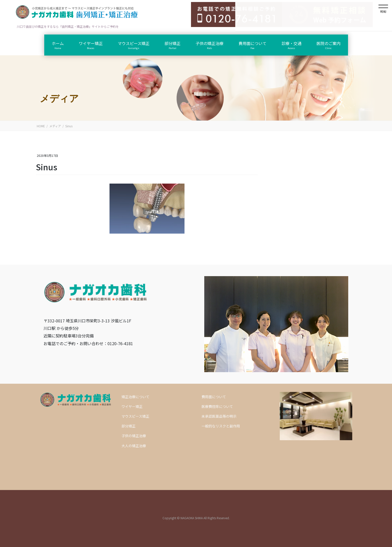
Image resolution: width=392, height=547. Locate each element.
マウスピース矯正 (135, 416)
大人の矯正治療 (134, 446)
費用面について (214, 397)
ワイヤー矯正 (132, 406)
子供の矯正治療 (134, 436)
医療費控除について (217, 406)
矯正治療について (135, 397)
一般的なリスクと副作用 (221, 426)
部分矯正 (128, 426)
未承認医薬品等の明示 (219, 416)
